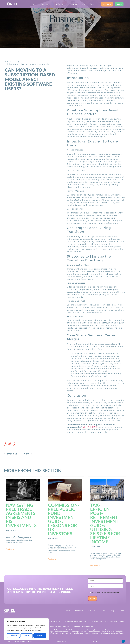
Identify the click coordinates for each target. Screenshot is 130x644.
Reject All (27, 636)
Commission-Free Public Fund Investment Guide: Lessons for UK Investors (64, 519)
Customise (13, 636)
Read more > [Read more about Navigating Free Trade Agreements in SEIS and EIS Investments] (11, 549)
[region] (26, 629)
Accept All (40, 636)
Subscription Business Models (34, 64)
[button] (6, 444)
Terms (95, 641)
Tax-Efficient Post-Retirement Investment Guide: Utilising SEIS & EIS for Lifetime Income (105, 523)
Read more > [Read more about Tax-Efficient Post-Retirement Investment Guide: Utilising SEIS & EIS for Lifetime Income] (95, 565)
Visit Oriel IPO (90, 427)
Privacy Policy (62, 641)
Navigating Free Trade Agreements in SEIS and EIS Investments (21, 515)
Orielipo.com (11, 64)
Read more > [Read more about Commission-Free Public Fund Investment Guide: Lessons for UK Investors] (53, 559)
